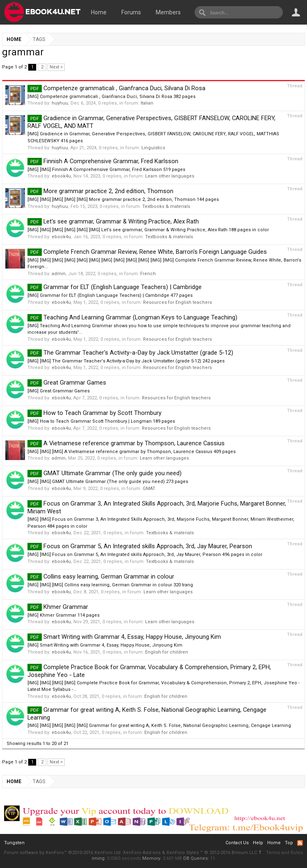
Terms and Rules (284, 853)
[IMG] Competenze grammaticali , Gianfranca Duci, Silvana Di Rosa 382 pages (111, 97)
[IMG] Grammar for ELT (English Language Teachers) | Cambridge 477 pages (110, 295)
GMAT (149, 489)
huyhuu (60, 103)
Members (168, 12)
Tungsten (14, 843)
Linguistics (153, 148)
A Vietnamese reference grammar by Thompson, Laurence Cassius (126, 443)
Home (99, 12)
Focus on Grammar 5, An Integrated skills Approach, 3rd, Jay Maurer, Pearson (140, 546)
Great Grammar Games (67, 383)
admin (59, 274)
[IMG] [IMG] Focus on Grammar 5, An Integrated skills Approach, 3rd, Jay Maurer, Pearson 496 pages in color (145, 555)
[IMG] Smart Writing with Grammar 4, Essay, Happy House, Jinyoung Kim (105, 645)
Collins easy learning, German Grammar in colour (101, 576)
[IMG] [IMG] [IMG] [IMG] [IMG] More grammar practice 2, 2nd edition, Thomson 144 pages (123, 199)
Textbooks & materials (166, 206)
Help (258, 843)
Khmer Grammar (58, 607)
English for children (167, 652)
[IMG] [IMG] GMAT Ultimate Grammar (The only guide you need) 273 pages (108, 482)
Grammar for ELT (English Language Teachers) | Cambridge (115, 287)
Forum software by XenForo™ (63, 853)
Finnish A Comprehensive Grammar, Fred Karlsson (103, 161)
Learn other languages (170, 176)
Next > (56, 67)
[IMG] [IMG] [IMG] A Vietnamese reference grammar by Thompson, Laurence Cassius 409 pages (132, 452)
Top (289, 843)
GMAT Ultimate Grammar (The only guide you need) (105, 473)
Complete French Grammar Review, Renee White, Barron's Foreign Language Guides (147, 252)
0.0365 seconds (124, 858)
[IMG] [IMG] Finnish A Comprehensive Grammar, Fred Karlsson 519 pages (106, 170)
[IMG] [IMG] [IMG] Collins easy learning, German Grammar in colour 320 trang (110, 585)
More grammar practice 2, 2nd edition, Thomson (100, 191)
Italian (147, 103)
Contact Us (237, 843)
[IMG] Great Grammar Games (59, 391)
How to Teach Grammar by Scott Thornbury (94, 413)
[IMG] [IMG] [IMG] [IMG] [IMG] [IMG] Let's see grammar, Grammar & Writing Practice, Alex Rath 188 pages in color (148, 230)
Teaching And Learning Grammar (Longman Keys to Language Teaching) (132, 317)
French (148, 274)
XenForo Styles (183, 853)
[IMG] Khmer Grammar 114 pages (64, 615)
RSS (300, 843)
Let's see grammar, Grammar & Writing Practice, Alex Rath (113, 221)
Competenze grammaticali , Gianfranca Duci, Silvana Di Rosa (116, 88)
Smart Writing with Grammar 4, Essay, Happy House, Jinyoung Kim (124, 637)
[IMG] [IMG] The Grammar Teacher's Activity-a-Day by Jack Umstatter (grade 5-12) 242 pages (126, 361)
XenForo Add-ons (142, 853)
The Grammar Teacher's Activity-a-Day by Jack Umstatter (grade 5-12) (130, 353)
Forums (131, 12)
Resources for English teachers (177, 302)
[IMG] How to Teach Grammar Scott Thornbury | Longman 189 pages (101, 421)
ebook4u (61, 176)
